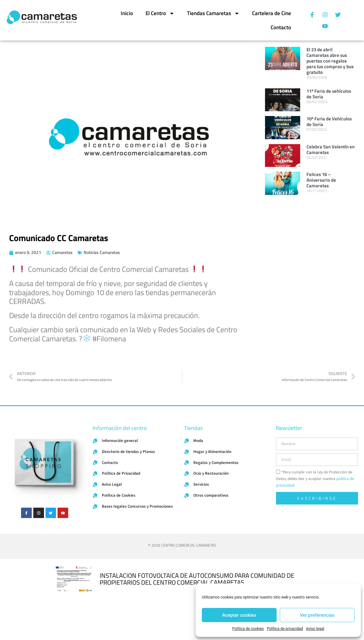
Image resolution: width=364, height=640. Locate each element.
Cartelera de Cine (272, 13)
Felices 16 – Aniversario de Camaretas (321, 180)
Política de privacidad (285, 629)
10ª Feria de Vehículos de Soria (329, 121)
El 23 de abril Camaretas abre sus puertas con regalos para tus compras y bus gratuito (330, 61)
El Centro (160, 13)
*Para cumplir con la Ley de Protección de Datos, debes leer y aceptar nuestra (315, 479)
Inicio (127, 13)
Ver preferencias (317, 615)
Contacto (281, 27)
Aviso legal (315, 629)
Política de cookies (248, 629)
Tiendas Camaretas (213, 13)
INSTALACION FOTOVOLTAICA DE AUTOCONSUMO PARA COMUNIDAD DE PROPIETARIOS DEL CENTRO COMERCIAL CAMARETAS (197, 579)
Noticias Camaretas (102, 252)
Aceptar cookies (239, 615)
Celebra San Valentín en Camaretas (331, 149)
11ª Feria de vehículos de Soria (329, 94)
